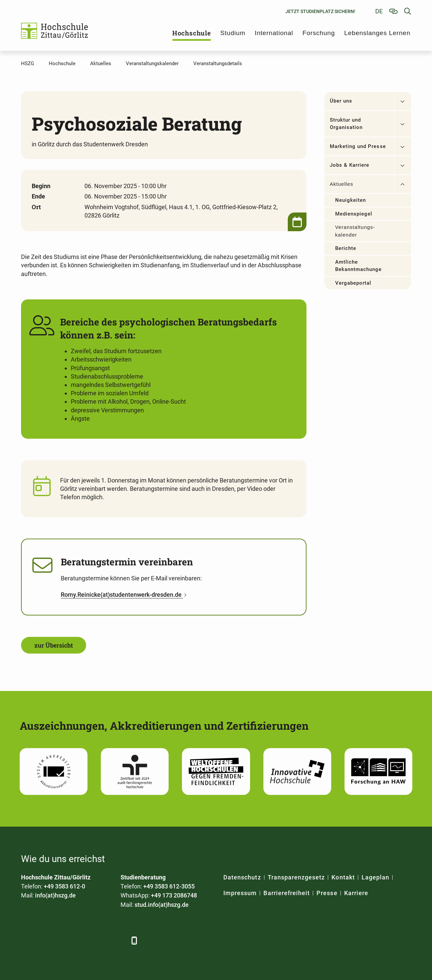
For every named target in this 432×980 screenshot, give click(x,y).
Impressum (240, 893)
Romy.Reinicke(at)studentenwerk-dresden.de (122, 595)
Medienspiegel (354, 214)
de (379, 11)
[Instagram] (100, 940)
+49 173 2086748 (174, 895)
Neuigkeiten (351, 200)
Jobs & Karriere (350, 165)
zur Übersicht (54, 645)
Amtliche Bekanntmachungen (359, 266)
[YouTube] (82, 940)
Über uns (341, 101)
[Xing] (64, 940)
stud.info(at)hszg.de (162, 905)
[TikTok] (119, 940)
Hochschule (192, 33)
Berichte (346, 248)
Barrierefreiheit (287, 893)
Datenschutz (242, 877)
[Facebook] (27, 940)
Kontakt (343, 877)
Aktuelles (342, 184)
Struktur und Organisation (346, 124)
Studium (233, 33)
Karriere (356, 893)
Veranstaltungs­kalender (355, 231)
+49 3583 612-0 (64, 886)
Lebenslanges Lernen (377, 33)
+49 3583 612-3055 (169, 886)
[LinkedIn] (45, 940)
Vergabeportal (353, 283)
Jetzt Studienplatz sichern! (320, 11)
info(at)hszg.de (55, 895)
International (274, 33)
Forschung (319, 33)
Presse (327, 893)
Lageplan (375, 877)
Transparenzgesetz (296, 877)
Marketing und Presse (358, 146)
